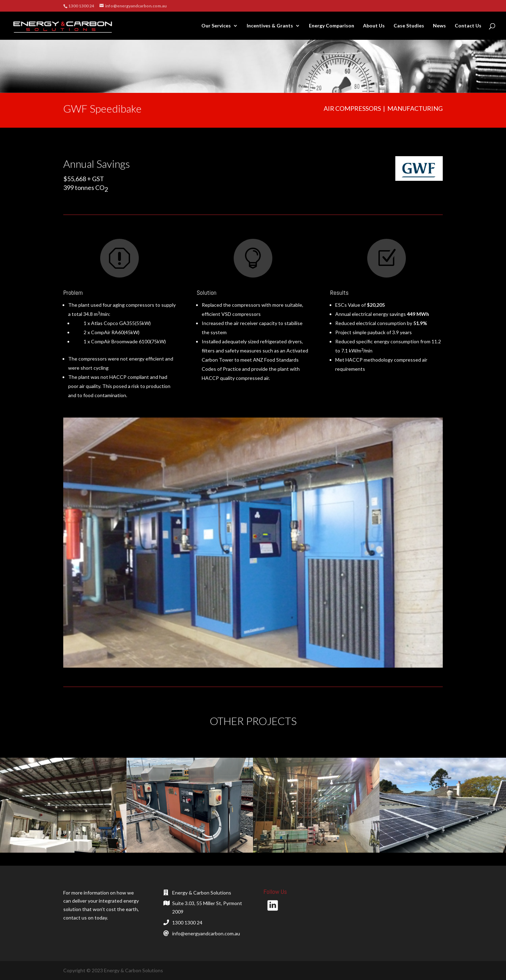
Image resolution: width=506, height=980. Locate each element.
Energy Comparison (332, 26)
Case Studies (409, 26)
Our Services (216, 26)
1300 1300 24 (187, 922)
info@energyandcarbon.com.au (206, 933)
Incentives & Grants (270, 26)
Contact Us (468, 26)
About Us (374, 26)
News (439, 26)
